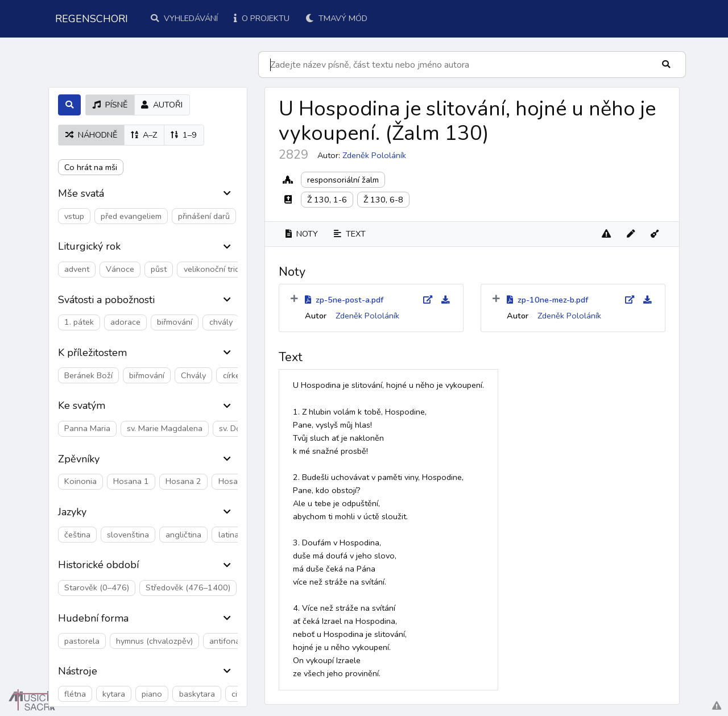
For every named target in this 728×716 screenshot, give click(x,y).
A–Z (144, 135)
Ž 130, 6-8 (383, 200)
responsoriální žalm (343, 180)
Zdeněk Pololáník (374, 155)
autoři (162, 105)
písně (110, 105)
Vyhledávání (184, 18)
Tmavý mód (336, 18)
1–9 (184, 135)
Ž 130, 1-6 (327, 200)
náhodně (91, 135)
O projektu (262, 18)
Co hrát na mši (91, 167)
